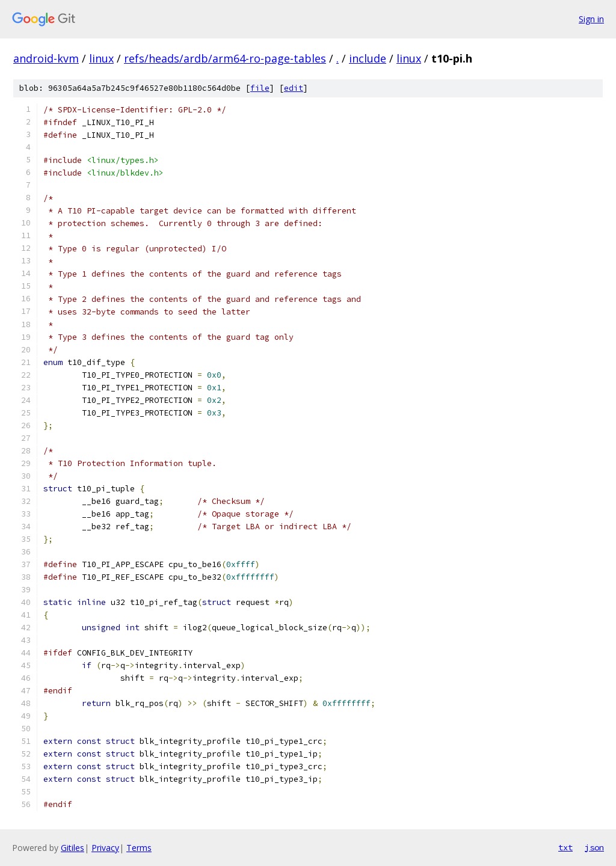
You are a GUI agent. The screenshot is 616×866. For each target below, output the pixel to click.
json (594, 847)
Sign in (591, 19)
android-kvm (46, 58)
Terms (139, 848)
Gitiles (72, 848)
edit (294, 88)
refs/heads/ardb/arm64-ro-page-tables (225, 58)
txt (565, 847)
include (368, 58)
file (260, 88)
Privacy (105, 848)
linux (101, 58)
